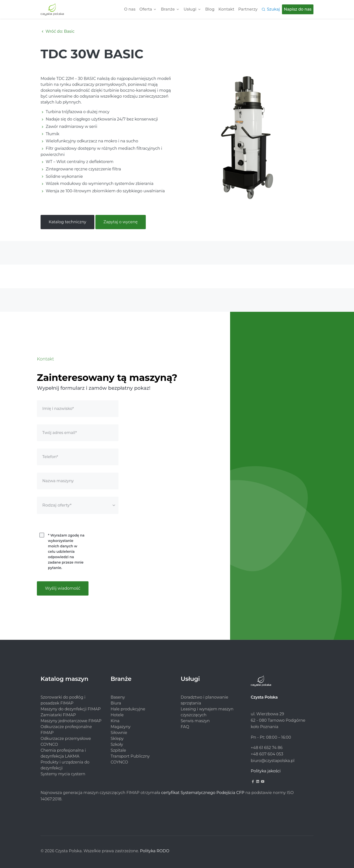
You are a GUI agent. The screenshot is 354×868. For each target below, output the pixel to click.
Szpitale (118, 750)
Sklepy (117, 739)
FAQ (185, 727)
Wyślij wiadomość (63, 588)
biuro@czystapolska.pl (273, 761)
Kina (115, 721)
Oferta (146, 9)
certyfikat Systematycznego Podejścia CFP (203, 793)
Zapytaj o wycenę (121, 222)
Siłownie (119, 733)
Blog (210, 9)
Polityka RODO (155, 851)
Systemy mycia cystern (63, 774)
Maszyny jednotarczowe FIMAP (71, 721)
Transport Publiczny (130, 756)
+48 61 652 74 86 (267, 748)
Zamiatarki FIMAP (58, 715)
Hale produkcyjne (128, 709)
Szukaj (273, 9)
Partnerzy (248, 9)
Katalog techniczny (67, 222)
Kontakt (227, 9)
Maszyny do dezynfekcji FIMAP (71, 709)
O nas (130, 9)
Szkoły (117, 744)
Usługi (190, 9)
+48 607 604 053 (267, 754)
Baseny (118, 697)
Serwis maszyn (195, 721)
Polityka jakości (266, 771)
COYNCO (119, 762)
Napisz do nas (298, 9)
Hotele (117, 715)
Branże (168, 9)
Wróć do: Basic (58, 31)
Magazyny (121, 727)
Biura (116, 703)
